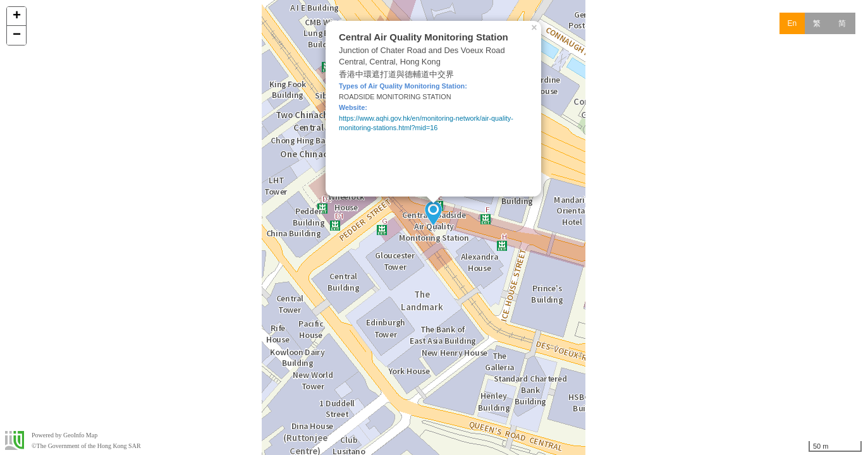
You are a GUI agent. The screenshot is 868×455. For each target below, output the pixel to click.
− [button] (17, 35)
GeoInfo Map (80, 435)
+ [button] (17, 16)
